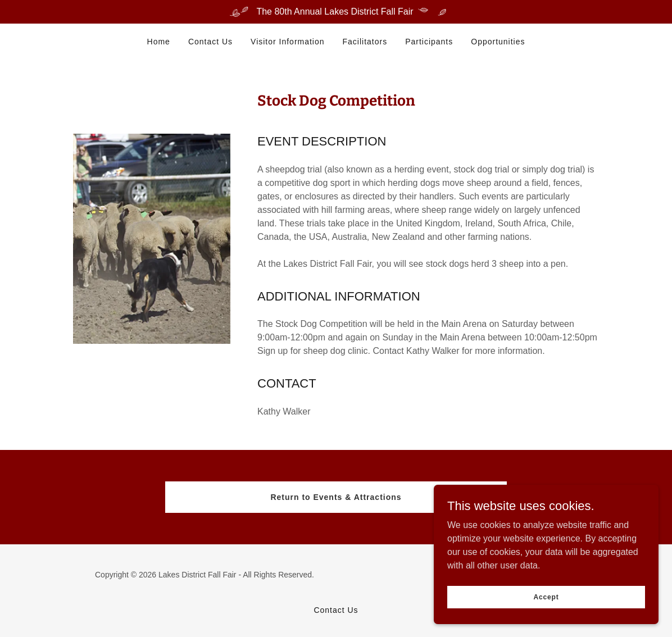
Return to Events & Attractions (336, 497)
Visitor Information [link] (287, 42)
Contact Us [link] (210, 42)
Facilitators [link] (365, 42)
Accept (546, 597)
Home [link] (159, 42)
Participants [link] (429, 42)
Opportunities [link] (498, 42)
